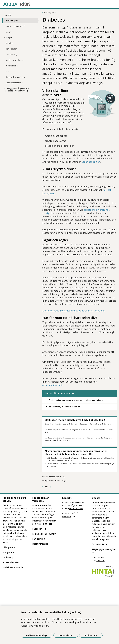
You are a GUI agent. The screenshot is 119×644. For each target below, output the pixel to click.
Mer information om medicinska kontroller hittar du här (74, 311)
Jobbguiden (8, 552)
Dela (48, 487)
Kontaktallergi (11, 54)
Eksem (8, 32)
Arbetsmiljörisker (11, 562)
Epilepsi (9, 38)
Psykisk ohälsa (12, 66)
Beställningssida (40, 544)
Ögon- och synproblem (15, 77)
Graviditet (9, 43)
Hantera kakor (66, 635)
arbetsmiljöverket (52, 385)
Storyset (100, 560)
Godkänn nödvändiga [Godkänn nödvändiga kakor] (37, 635)
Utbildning (8, 557)
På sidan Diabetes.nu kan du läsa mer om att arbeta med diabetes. (76, 400)
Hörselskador (11, 49)
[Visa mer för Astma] (4, 15)
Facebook (67, 517)
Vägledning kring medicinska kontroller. (64, 407)
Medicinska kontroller (14, 83)
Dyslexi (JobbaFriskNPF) (15, 26)
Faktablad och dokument (44, 534)
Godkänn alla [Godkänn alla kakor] (91, 635)
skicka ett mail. (76, 509)
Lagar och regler (91, 162)
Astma (8, 15)
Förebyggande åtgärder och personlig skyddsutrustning (17, 90)
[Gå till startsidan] (59, 4)
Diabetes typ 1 (12, 21)
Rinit (7, 71)
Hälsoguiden (9, 547)
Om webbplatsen (100, 544)
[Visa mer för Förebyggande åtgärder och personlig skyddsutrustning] (4, 88)
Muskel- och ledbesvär (15, 60)
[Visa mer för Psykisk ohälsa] (4, 66)
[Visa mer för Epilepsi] (4, 37)
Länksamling (39, 539)
